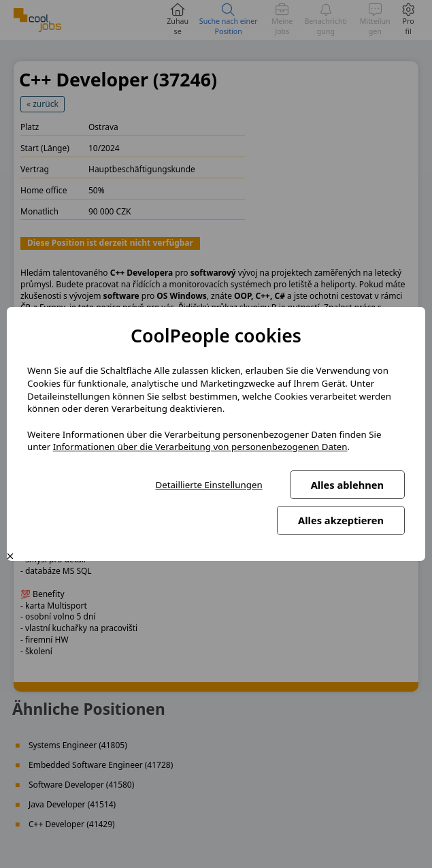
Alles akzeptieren (341, 520)
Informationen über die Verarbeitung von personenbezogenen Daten (200, 447)
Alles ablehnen (347, 485)
